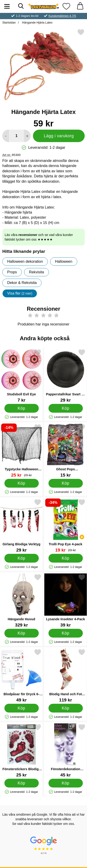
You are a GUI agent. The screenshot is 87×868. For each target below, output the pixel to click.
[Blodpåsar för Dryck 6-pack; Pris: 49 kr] (21, 676)
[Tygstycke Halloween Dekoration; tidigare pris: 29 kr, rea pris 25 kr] (21, 451)
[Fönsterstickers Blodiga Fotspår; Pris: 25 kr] (21, 750)
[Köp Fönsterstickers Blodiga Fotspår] (22, 783)
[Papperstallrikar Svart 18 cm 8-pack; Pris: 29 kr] (66, 376)
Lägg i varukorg (59, 136)
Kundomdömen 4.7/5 (62, 16)
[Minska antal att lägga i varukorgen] (6, 136)
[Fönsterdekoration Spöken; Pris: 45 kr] (66, 750)
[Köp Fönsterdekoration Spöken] (66, 783)
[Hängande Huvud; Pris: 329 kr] (21, 601)
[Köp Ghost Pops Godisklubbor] (66, 483)
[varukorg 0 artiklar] (80, 6)
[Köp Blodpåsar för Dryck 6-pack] (22, 708)
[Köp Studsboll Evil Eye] (22, 408)
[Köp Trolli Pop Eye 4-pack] (66, 558)
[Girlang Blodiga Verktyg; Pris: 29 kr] (21, 526)
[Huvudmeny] (7, 6)
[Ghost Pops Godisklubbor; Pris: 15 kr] (66, 451)
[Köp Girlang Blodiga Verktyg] (22, 558)
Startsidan (9, 22)
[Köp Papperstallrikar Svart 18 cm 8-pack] (66, 408)
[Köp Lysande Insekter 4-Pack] (66, 633)
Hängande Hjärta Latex (37, 22)
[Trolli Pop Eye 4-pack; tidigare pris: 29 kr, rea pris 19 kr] (66, 526)
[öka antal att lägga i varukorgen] (27, 136)
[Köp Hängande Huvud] (22, 633)
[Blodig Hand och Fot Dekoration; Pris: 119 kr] (66, 676)
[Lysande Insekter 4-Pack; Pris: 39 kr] (66, 601)
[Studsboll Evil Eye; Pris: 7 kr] (21, 376)
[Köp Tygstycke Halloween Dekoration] (22, 483)
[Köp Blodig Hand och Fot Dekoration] (66, 708)
